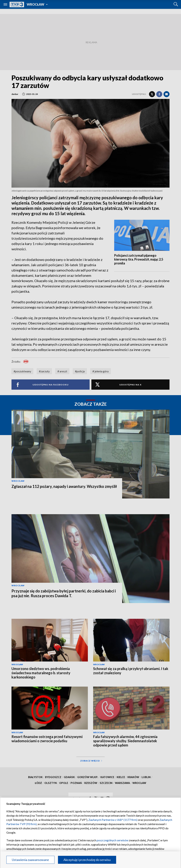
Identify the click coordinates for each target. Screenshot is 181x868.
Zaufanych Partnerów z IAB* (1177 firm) (113, 820)
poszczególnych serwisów (113, 840)
